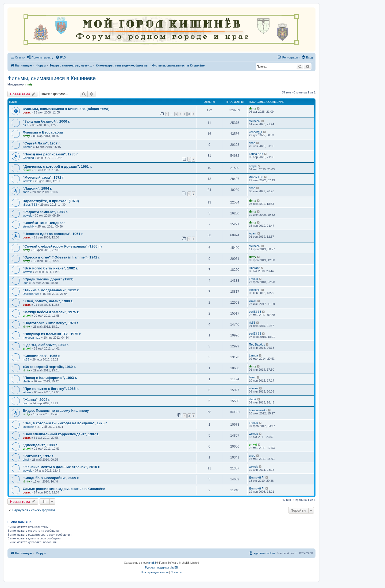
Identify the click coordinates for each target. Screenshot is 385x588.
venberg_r (256, 132)
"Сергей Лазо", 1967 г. (42, 143)
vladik (253, 301)
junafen (28, 147)
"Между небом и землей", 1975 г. (51, 312)
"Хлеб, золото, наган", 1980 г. (48, 301)
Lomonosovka (258, 410)
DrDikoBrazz (31, 294)
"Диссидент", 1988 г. (40, 445)
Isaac (252, 377)
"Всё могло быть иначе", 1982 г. (50, 268)
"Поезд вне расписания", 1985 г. (51, 154)
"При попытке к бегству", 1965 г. (51, 389)
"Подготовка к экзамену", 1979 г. (51, 323)
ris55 (26, 125)
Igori (26, 283)
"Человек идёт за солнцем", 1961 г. (53, 234)
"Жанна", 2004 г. (36, 400)
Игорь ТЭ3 (256, 177)
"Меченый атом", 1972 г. (44, 177)
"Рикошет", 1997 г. (38, 456)
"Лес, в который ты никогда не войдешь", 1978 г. (65, 423)
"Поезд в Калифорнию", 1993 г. (50, 378)
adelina (254, 388)
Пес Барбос (257, 344)
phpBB (152, 563)
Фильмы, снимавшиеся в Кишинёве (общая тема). (67, 109)
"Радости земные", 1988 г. (45, 212)
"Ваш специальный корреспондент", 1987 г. (61, 434)
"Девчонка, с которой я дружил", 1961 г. (57, 166)
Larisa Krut (256, 154)
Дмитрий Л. (257, 477)
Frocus (253, 279)
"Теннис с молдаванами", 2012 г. (51, 290)
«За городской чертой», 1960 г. (49, 367)
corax (27, 112)
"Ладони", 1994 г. (37, 188)
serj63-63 (255, 312)
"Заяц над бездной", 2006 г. (47, 121)
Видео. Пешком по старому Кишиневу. (56, 411)
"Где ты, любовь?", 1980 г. (46, 345)
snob (252, 143)
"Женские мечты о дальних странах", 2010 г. (61, 467)
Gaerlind (28, 158)
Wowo (27, 392)
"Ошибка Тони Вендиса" (44, 223)
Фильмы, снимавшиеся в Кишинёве (52, 78)
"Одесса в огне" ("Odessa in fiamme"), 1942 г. (61, 257)
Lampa (253, 355)
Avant (253, 233)
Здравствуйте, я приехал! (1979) (51, 201)
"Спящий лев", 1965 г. (42, 356)
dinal (26, 460)
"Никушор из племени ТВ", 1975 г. (52, 334)
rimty (29, 84)
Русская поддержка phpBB (161, 568)
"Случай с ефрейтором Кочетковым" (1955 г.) (62, 246)
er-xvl (27, 170)
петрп (253, 166)
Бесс (26, 403)
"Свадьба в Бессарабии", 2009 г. (51, 478)
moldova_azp (31, 338)
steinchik (255, 121)
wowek (27, 181)
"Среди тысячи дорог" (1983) (48, 279)
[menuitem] (40, 57)
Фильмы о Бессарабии (43, 132)
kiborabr (254, 268)
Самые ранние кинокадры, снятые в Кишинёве (64, 489)
